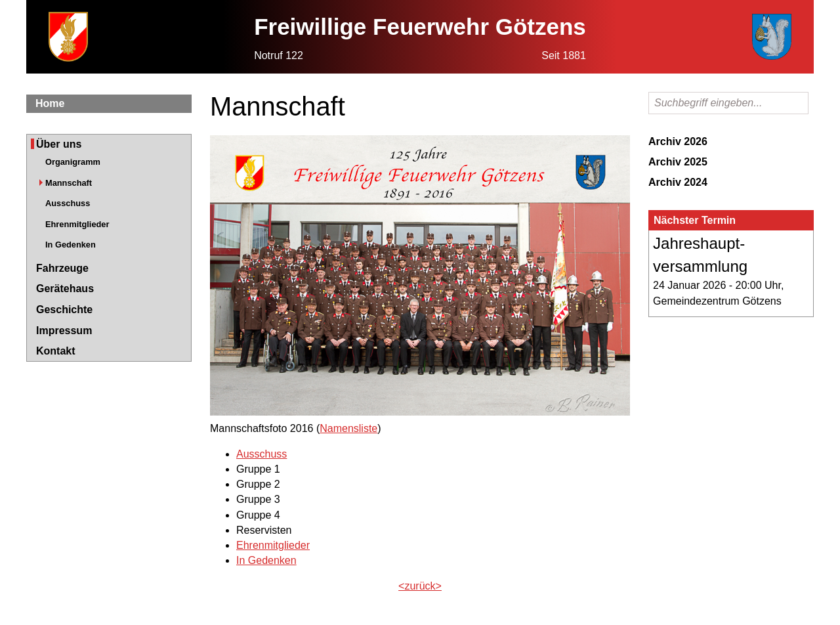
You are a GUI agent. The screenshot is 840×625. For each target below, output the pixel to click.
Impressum (64, 331)
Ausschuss (68, 203)
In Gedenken (71, 245)
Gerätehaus (65, 289)
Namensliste (348, 428)
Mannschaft (69, 183)
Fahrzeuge (62, 268)
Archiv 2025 (678, 162)
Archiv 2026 (678, 141)
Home (50, 103)
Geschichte (64, 310)
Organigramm (73, 162)
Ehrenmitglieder (77, 224)
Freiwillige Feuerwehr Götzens (420, 27)
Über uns (59, 144)
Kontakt (56, 351)
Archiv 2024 (678, 182)
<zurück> (420, 586)
